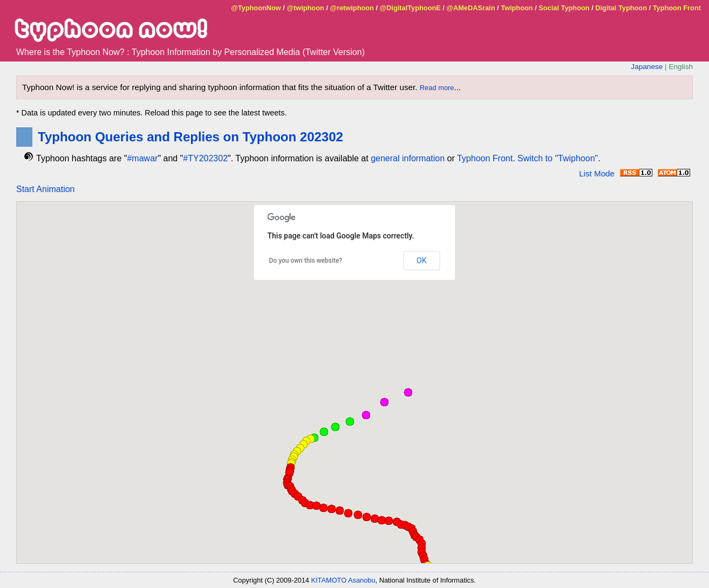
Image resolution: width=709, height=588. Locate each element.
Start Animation (46, 189)
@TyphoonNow (256, 8)
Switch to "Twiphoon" (558, 158)
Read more (437, 88)
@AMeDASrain (471, 8)
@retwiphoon (352, 8)
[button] (388, 521)
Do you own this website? (306, 261)
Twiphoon (517, 8)
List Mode (597, 173)
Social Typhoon (564, 8)
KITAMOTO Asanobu (343, 580)
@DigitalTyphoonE (410, 8)
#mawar (142, 158)
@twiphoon (305, 8)
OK (421, 261)
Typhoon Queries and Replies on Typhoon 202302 (190, 137)
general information (408, 158)
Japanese (647, 67)
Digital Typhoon (621, 8)
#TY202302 (205, 158)
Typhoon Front (677, 8)
